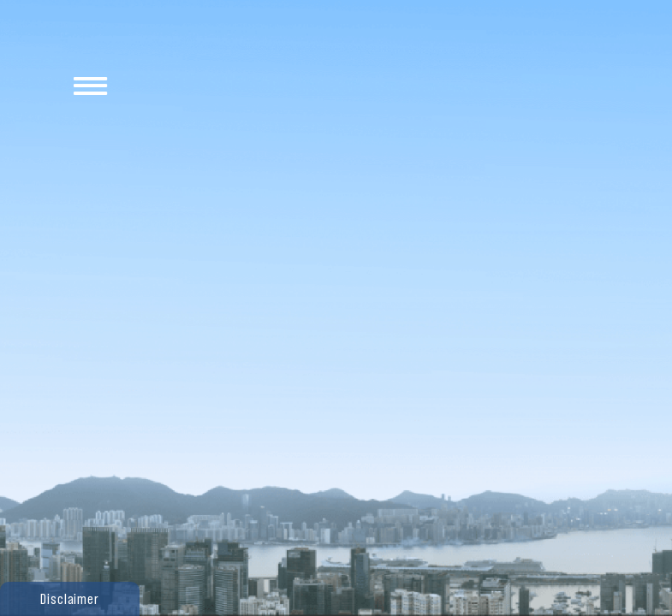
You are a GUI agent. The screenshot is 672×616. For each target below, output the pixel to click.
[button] (70, 599)
